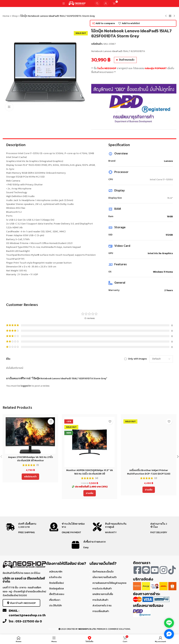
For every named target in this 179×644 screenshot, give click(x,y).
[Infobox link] (24, 529)
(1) (37, 465)
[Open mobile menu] (64, 3)
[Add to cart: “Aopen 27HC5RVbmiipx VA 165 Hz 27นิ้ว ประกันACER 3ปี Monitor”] (30, 477)
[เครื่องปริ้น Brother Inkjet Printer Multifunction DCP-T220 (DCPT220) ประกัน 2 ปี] (149, 442)
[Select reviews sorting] (161, 359)
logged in (26, 386)
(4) (97, 478)
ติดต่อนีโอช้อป (56, 583)
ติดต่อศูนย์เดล (56, 589)
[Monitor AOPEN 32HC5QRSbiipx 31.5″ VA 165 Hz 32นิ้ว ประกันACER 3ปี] (89, 442)
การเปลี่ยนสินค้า (101, 611)
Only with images (137, 359)
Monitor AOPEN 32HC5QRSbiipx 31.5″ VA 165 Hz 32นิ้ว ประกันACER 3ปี (89, 472)
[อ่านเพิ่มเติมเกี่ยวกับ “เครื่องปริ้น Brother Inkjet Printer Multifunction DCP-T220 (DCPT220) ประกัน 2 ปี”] (149, 490)
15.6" (170, 198)
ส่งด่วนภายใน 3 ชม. (102, 606)
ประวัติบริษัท (55, 606)
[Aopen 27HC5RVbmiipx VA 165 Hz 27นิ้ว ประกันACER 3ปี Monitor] (30, 435)
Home (6, 16)
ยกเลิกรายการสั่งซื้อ (103, 594)
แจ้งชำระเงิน (55, 577)
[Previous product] (166, 16)
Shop (15, 16)
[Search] (97, 3)
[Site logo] (77, 3)
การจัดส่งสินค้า (100, 600)
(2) (156, 478)
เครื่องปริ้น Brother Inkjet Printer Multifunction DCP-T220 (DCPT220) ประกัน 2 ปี (149, 474)
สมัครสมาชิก (56, 572)
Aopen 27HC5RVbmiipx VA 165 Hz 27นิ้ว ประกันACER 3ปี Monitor (31, 459)
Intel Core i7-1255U (161, 179)
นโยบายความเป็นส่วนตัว (105, 577)
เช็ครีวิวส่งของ (57, 594)
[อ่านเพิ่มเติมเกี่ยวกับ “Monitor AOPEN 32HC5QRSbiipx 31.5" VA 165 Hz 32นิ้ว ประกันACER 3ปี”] (90, 493)
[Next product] (174, 16)
